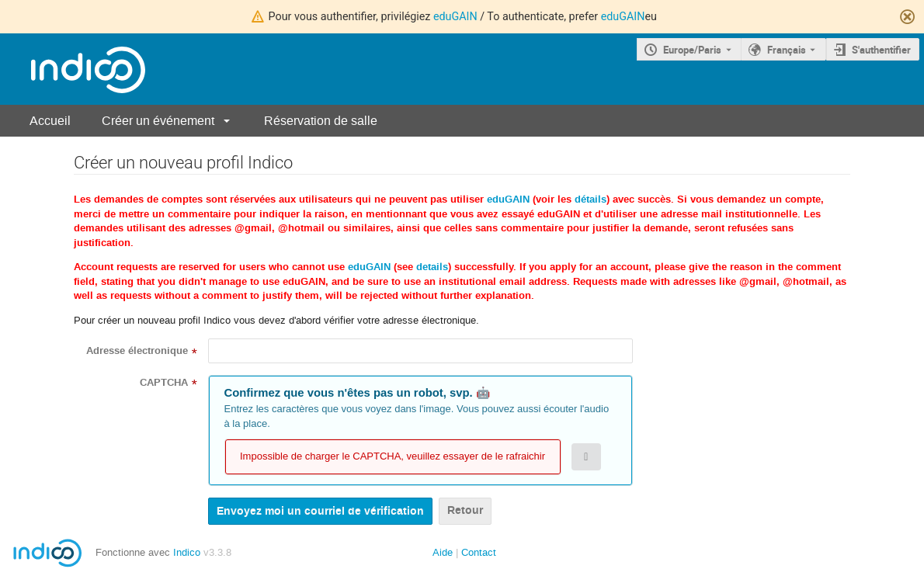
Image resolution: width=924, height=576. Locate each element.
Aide (443, 552)
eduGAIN (455, 16)
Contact (479, 552)
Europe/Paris (692, 50)
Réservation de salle (321, 121)
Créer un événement (158, 121)
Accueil (50, 121)
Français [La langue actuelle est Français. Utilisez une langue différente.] (787, 50)
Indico (187, 552)
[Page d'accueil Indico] (73, 69)
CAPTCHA (164, 383)
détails (591, 200)
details (432, 267)
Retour (465, 510)
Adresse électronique (137, 351)
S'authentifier (881, 50)
